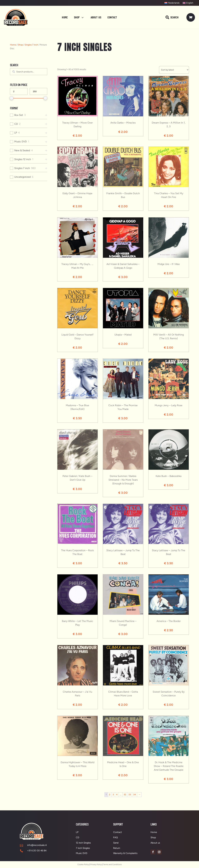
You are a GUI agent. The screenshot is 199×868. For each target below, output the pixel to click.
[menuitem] (65, 17)
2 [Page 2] (110, 795)
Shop (20, 45)
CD (16, 124)
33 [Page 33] (130, 795)
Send (116, 843)
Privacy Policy (96, 864)
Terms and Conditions (112, 864)
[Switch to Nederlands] (172, 3)
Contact (118, 832)
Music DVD (21, 141)
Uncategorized (22, 177)
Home (13, 45)
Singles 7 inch (31, 45)
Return (117, 848)
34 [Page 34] (135, 795)
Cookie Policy (83, 864)
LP (16, 133)
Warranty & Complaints (125, 853)
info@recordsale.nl (37, 845)
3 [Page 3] (113, 795)
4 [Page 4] (117, 795)
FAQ (116, 837)
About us (155, 843)
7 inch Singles (83, 848)
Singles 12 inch (23, 159)
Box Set (19, 115)
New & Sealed (22, 150)
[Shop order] (174, 70)
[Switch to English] (188, 3)
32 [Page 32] (125, 795)
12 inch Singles (83, 843)
